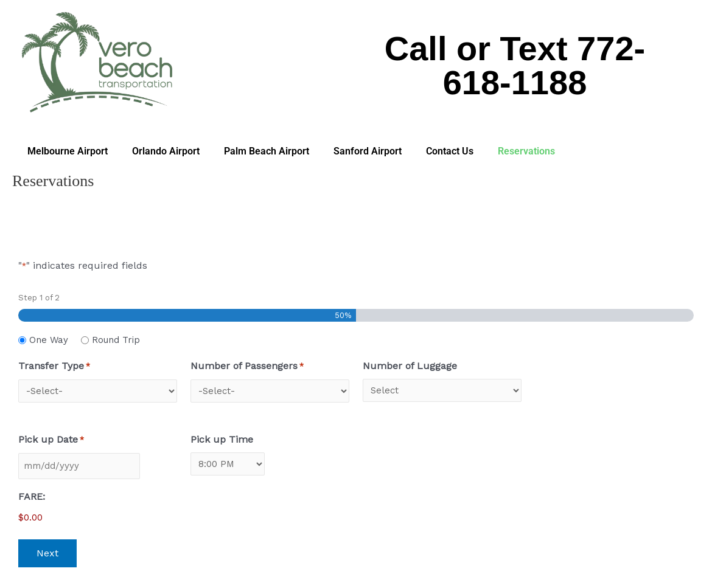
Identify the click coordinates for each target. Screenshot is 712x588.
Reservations (526, 151)
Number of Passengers (247, 367)
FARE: (32, 496)
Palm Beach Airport (267, 151)
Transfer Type (54, 367)
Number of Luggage (410, 366)
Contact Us (450, 151)
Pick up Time (222, 439)
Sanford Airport (368, 151)
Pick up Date (51, 440)
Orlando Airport (166, 151)
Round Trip (116, 340)
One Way (49, 340)
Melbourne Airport (68, 151)
